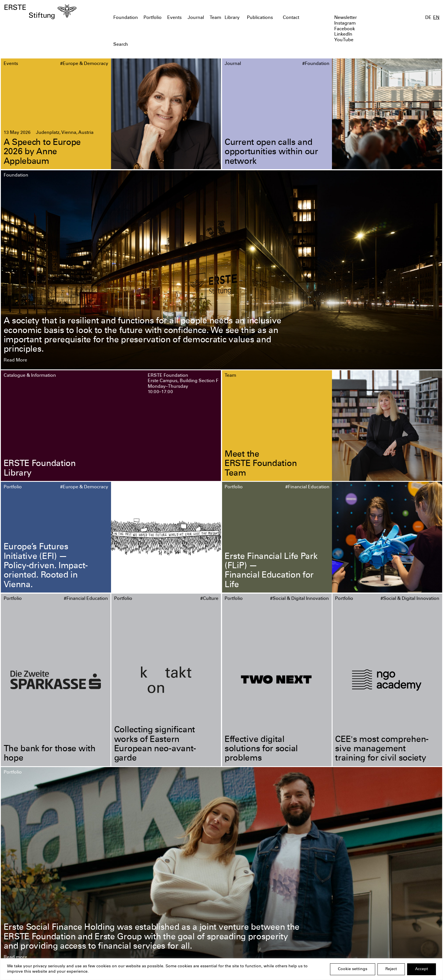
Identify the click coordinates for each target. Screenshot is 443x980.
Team (215, 18)
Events (174, 18)
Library (232, 18)
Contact (291, 18)
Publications (260, 18)
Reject (391, 969)
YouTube (344, 40)
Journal (196, 18)
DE (428, 18)
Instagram (345, 24)
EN (436, 18)
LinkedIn (343, 35)
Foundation (126, 18)
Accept (422, 969)
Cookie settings (353, 969)
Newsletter (346, 18)
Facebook (345, 29)
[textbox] (186, 45)
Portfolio (153, 18)
